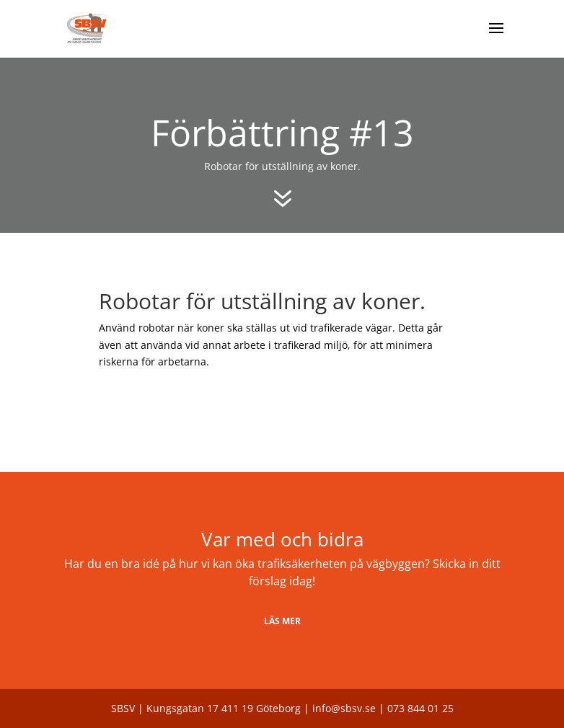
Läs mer (282, 621)
